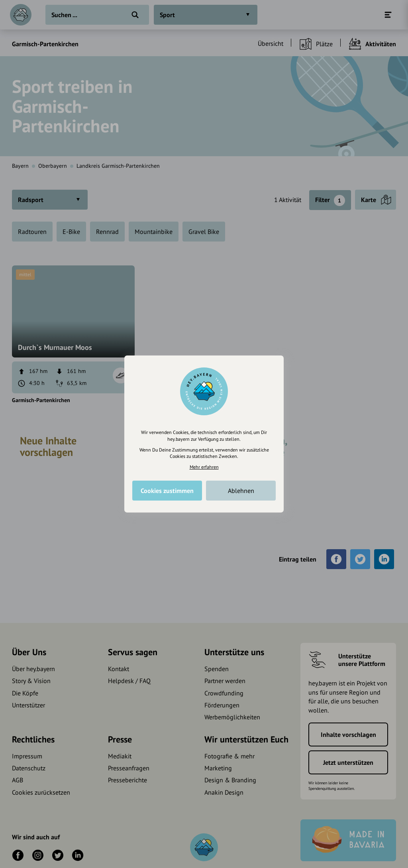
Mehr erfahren (204, 467)
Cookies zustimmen (167, 491)
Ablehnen (241, 491)
